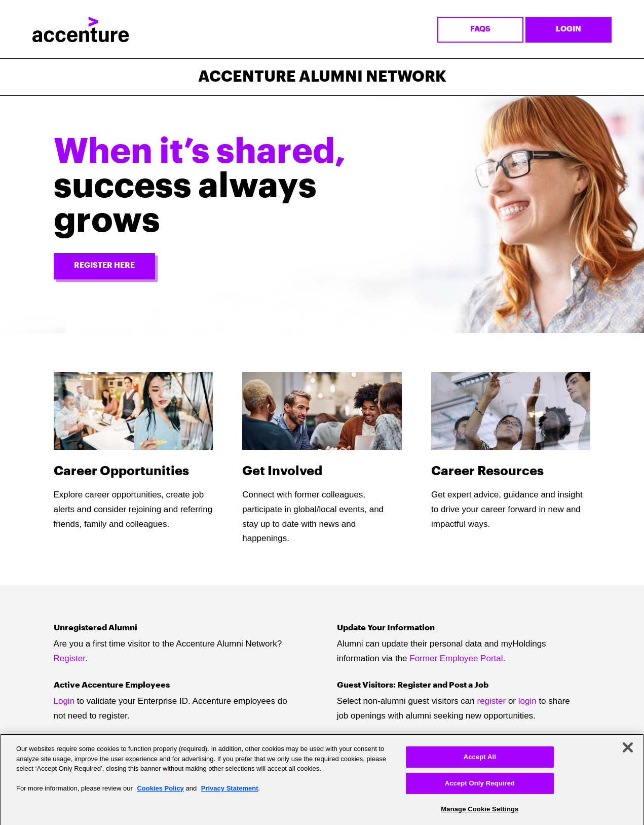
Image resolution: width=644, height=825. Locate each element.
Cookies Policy (160, 792)
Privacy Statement (230, 792)
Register (69, 658)
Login (569, 29)
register (492, 701)
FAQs (480, 29)
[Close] (628, 751)
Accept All (480, 760)
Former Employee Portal (456, 658)
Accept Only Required (480, 787)
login (527, 701)
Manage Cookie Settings (480, 812)
